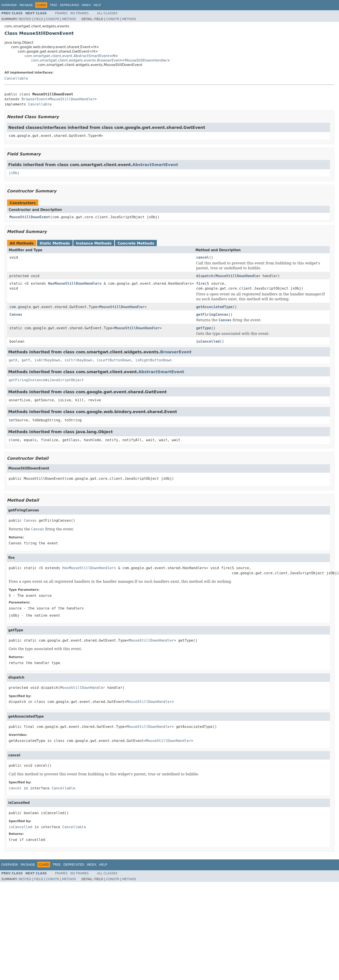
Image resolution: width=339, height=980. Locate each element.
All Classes (107, 13)
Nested (25, 19)
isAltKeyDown (47, 360)
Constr (53, 19)
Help (97, 5)
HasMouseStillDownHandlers (75, 283)
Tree (53, 5)
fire (200, 283)
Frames (61, 13)
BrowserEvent (35, 99)
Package (26, 5)
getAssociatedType (214, 307)
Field (39, 19)
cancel (202, 257)
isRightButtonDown (153, 360)
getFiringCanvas (212, 314)
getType (203, 328)
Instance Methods (94, 243)
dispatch (205, 276)
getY (26, 360)
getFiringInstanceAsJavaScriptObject (46, 380)
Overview (9, 5)
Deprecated (69, 5)
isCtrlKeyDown (78, 360)
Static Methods (55, 243)
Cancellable (16, 78)
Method (69, 19)
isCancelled (208, 341)
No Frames (80, 13)
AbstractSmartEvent (155, 165)
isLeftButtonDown (114, 360)
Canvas (16, 314)
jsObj (14, 173)
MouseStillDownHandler (146, 60)
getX (13, 360)
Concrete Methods (136, 243)
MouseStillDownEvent (30, 217)
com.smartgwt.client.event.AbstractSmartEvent (67, 56)
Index (86, 5)
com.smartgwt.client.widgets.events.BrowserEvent (77, 60)
